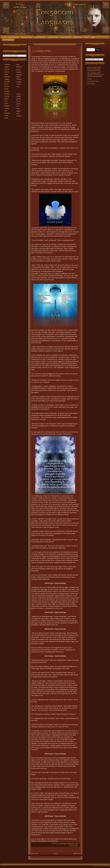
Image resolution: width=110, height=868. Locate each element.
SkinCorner (107, 866)
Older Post (77, 853)
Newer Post (34, 853)
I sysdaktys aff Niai (43, 51)
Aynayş (89, 79)
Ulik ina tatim (91, 84)
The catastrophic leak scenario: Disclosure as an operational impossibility (95, 75)
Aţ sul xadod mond (93, 81)
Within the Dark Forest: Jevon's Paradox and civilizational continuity (94, 69)
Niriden (76, 846)
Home (56, 853)
